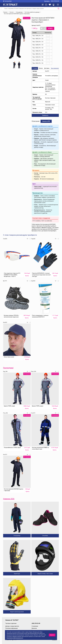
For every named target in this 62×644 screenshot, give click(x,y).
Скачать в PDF (46, 121)
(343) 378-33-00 (55, 1)
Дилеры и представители (12, 626)
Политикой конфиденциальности (15, 638)
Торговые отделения (11, 623)
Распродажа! (8, 368)
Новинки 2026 (9, 499)
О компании (35, 626)
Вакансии (34, 628)
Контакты (47, 1)
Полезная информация (12, 628)
